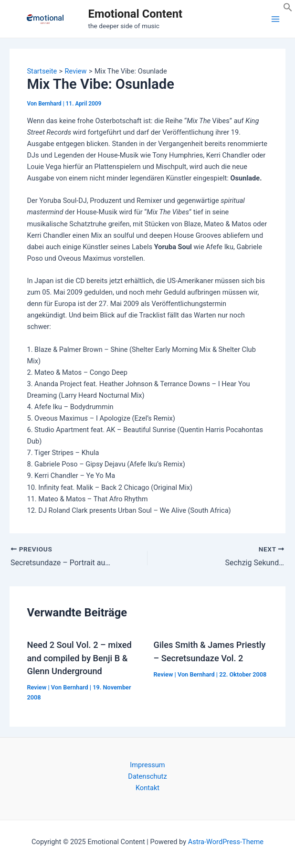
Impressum (147, 765)
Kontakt (147, 788)
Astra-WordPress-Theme (226, 842)
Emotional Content (135, 14)
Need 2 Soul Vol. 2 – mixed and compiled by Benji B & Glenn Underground (79, 658)
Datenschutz (147, 776)
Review (37, 687)
